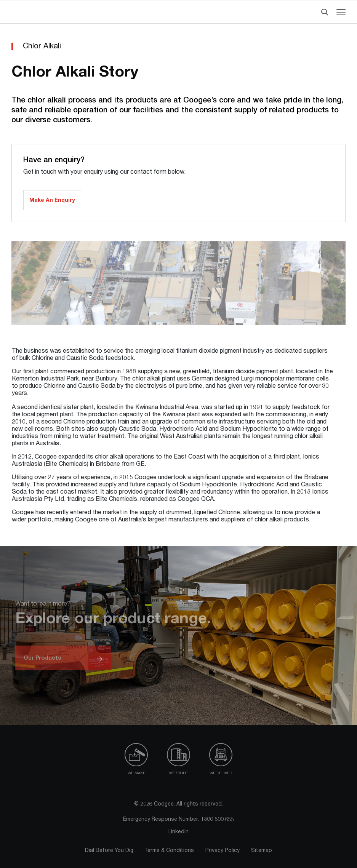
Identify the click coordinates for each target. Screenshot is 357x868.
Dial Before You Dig (109, 851)
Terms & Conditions (169, 851)
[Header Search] (323, 12)
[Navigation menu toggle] (341, 12)
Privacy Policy (223, 851)
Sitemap (262, 851)
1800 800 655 (218, 820)
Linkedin (178, 832)
